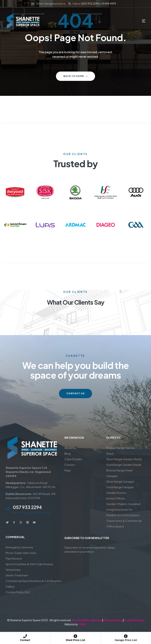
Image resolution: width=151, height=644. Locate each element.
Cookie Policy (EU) (18, 592)
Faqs (68, 470)
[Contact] (25, 636)
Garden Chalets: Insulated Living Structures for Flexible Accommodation (123, 509)
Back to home (75, 76)
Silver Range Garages (120, 481)
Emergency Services (19, 547)
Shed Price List (75, 640)
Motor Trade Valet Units (21, 553)
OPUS (82, 624)
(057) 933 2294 (90, 4)
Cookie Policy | (134, 620)
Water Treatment (17, 575)
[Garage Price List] (126, 636)
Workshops (13, 570)
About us (70, 448)
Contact (25, 640)
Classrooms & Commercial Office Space (124, 523)
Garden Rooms (116, 493)
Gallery (10, 586)
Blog (67, 453)
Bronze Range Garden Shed (121, 451)
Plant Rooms (14, 558)
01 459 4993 (109, 4)
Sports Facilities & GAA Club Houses (29, 564)
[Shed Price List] (75, 636)
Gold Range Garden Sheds (124, 465)
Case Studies (73, 459)
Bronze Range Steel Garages (119, 473)
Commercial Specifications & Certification (33, 581)
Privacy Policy (113, 620)
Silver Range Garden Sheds (124, 459)
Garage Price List (126, 640)
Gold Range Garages (120, 487)
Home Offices (116, 498)
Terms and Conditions (87, 620)
